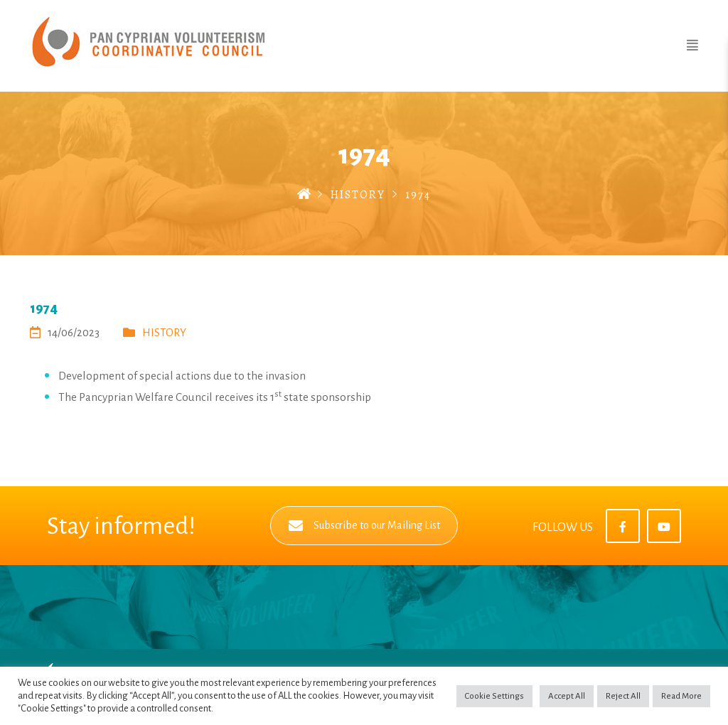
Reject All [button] (623, 696)
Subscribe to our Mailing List (364, 526)
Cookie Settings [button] (494, 696)
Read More (681, 696)
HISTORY (358, 195)
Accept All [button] (567, 696)
